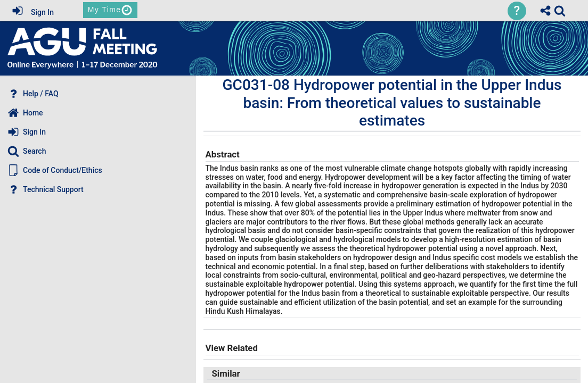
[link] (560, 11)
